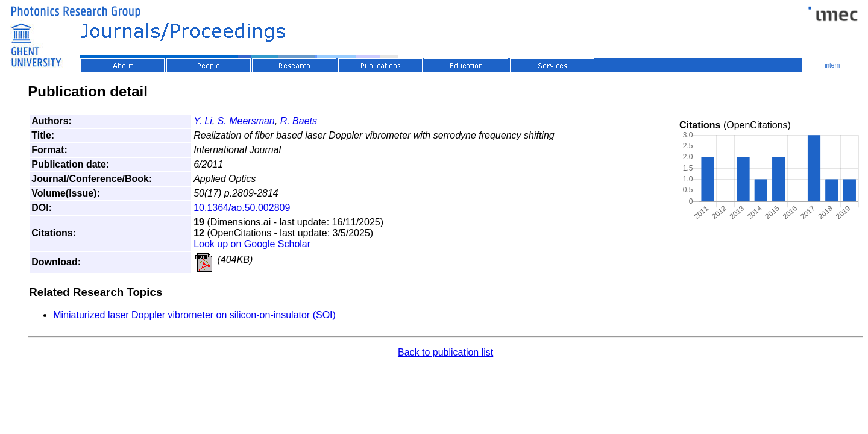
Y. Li (203, 121)
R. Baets (299, 121)
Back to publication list (445, 352)
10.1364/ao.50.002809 (242, 208)
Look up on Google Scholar (252, 244)
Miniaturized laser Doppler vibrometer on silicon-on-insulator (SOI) (194, 315)
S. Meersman (246, 121)
